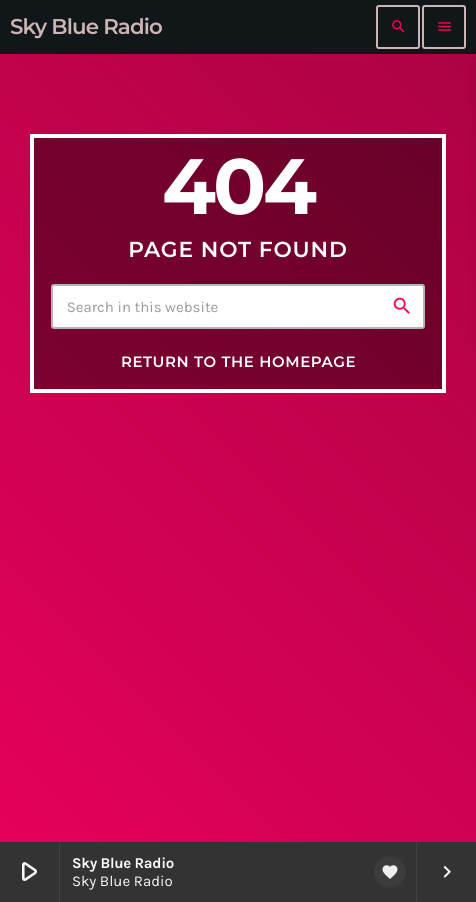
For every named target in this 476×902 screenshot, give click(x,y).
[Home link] (86, 27)
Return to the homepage (238, 361)
